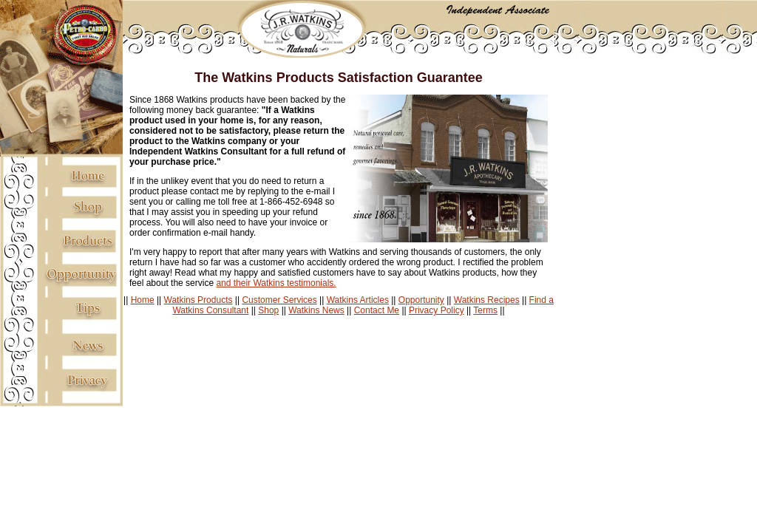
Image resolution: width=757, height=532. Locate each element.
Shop (268, 310)
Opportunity (421, 300)
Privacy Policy (437, 310)
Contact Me (377, 310)
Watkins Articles (358, 300)
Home (143, 300)
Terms (485, 310)
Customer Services (279, 300)
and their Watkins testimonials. (276, 283)
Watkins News (316, 310)
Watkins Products (198, 300)
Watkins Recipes (487, 300)
